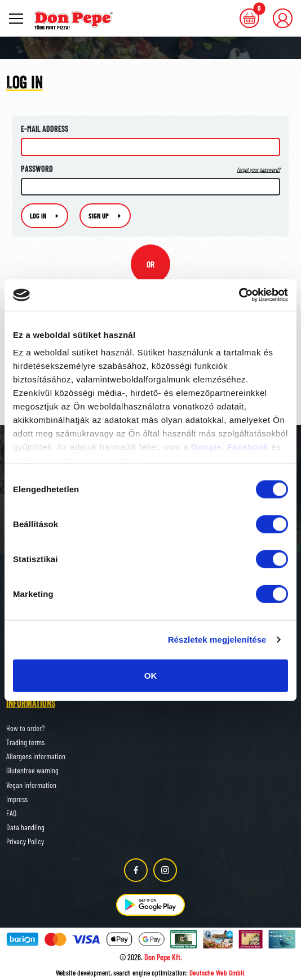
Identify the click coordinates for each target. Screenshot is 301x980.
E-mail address (45, 129)
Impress (17, 799)
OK (151, 675)
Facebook (248, 447)
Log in (45, 216)
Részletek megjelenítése (217, 640)
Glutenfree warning (32, 770)
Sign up (105, 216)
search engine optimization (150, 973)
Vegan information (31, 785)
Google (207, 447)
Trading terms (25, 742)
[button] (283, 18)
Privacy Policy (25, 841)
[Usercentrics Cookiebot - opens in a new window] (239, 295)
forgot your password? (258, 169)
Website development (83, 973)
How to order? (25, 728)
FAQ (11, 813)
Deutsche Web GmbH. (218, 973)
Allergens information (36, 756)
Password (150, 169)
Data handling (25, 827)
